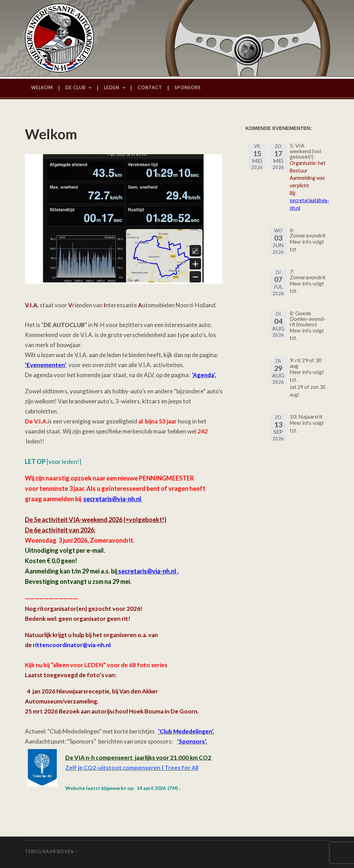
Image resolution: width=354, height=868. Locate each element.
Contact (150, 87)
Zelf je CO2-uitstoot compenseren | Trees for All (132, 768)
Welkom (42, 87)
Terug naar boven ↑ (51, 851)
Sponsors (188, 87)
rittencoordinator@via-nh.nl (72, 645)
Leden (112, 87)
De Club (76, 87)
